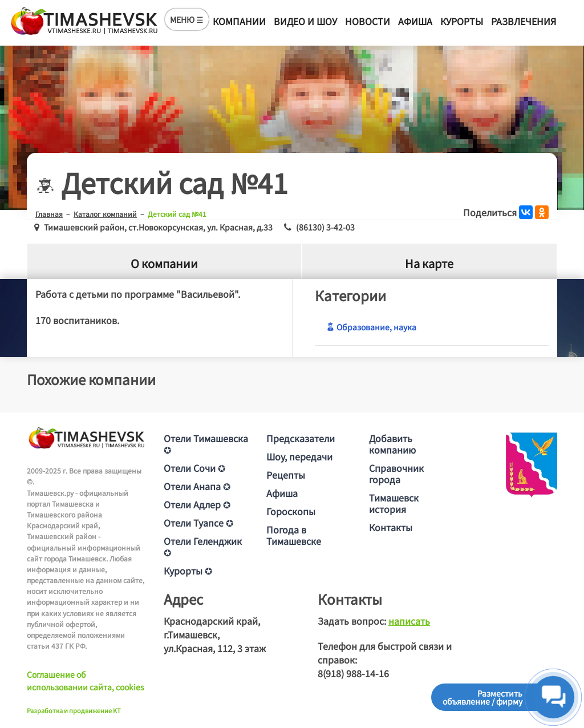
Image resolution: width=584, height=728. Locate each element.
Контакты (391, 527)
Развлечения (524, 21)
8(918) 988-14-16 (353, 673)
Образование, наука (371, 327)
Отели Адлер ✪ (197, 504)
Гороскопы (291, 511)
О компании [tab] (164, 263)
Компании (239, 21)
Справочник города (396, 474)
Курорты (462, 21)
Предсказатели (301, 438)
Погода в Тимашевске (294, 535)
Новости (368, 21)
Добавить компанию (392, 444)
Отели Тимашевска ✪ (206, 444)
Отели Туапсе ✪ (198, 523)
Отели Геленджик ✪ (203, 547)
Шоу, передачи (299, 456)
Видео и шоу (305, 21)
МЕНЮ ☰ (187, 19)
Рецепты (286, 475)
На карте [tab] (429, 263)
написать (409, 621)
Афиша (415, 21)
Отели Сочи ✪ (194, 468)
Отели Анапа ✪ (197, 486)
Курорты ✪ (188, 571)
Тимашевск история (394, 503)
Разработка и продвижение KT (74, 710)
